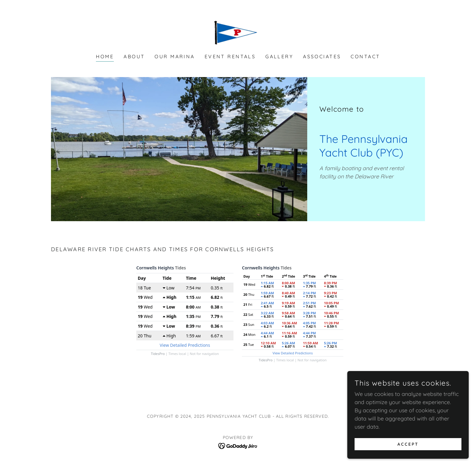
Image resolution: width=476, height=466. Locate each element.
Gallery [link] (279, 56)
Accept (408, 453)
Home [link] (105, 56)
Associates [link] (322, 56)
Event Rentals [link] (230, 56)
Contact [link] (365, 56)
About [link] (134, 56)
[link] (238, 31)
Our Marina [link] (175, 56)
